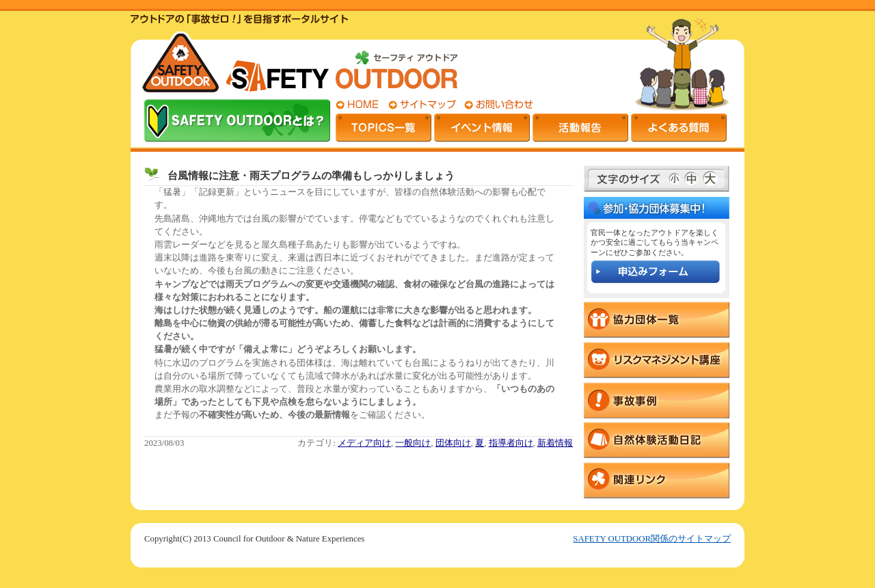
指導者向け (511, 443)
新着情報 (555, 443)
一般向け (413, 443)
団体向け (453, 443)
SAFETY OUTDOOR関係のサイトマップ (652, 539)
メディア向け (364, 443)
